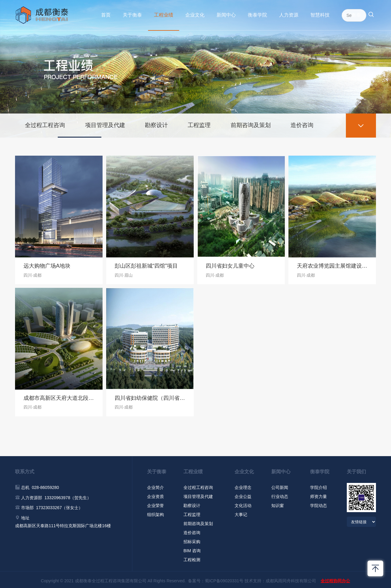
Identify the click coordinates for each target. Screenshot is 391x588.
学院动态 (319, 503)
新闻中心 (226, 15)
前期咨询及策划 (263, 123)
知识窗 (278, 503)
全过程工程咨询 (47, 123)
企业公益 (243, 494)
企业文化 (195, 15)
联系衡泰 (351, 15)
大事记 (241, 512)
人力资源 (289, 15)
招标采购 (192, 540)
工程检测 (192, 558)
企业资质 (155, 494)
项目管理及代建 (110, 123)
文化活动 (243, 503)
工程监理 (209, 123)
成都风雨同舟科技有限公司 (291, 579)
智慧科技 (320, 15)
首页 (106, 15)
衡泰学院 (257, 15)
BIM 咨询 (192, 549)
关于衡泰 (132, 15)
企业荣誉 (155, 503)
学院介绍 (319, 485)
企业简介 (155, 485)
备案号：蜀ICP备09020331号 (216, 579)
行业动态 (280, 494)
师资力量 (319, 494)
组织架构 (155, 512)
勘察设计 (164, 123)
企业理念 (243, 485)
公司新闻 (280, 485)
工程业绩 (164, 15)
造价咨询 (317, 123)
